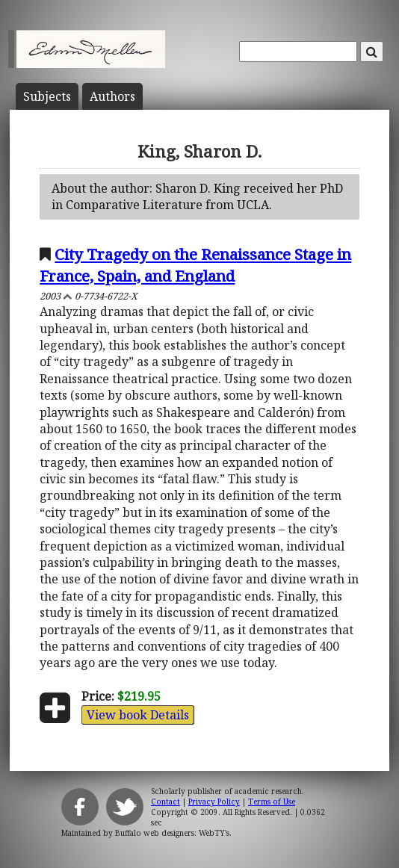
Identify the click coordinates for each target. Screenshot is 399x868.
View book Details (138, 715)
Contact (166, 802)
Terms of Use (272, 802)
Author (112, 96)
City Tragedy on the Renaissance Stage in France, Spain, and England (195, 265)
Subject (47, 96)
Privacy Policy (214, 802)
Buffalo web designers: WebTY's (172, 833)
